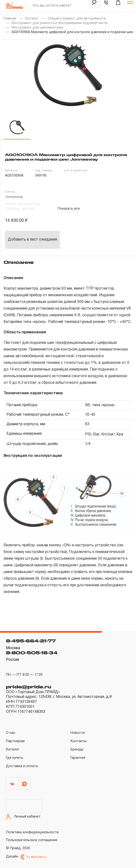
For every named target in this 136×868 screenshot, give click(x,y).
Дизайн (26, 857)
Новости (78, 733)
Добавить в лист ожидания (32, 240)
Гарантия (78, 758)
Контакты (78, 741)
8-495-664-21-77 (31, 641)
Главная (10, 19)
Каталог (32, 19)
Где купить (15, 758)
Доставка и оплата (22, 766)
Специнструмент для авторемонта (77, 19)
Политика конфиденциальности (32, 832)
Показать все (69, 209)
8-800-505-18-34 (32, 653)
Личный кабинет (23, 817)
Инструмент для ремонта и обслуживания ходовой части (60, 23)
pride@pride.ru (29, 687)
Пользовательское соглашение (32, 840)
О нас (11, 733)
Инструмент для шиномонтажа (37, 28)
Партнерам (15, 741)
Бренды (77, 750)
